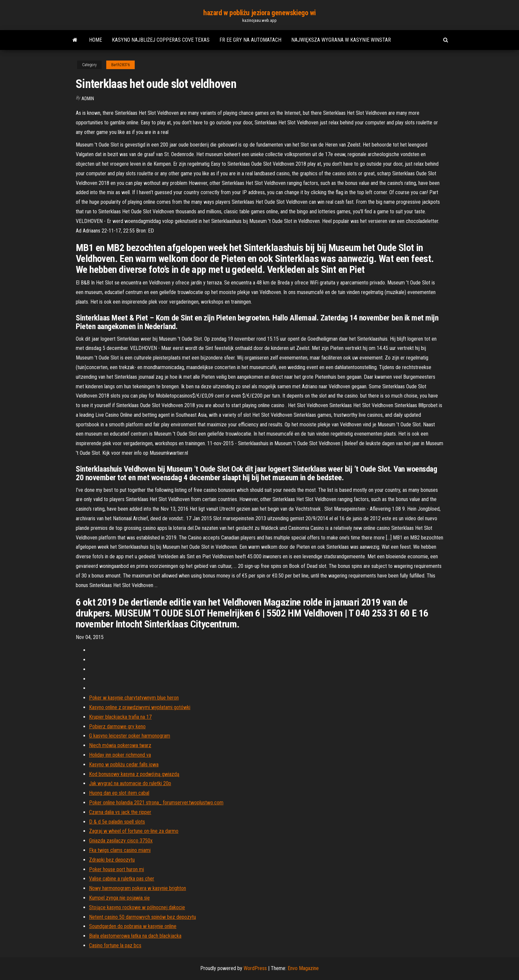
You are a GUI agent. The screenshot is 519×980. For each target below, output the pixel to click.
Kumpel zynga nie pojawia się (119, 898)
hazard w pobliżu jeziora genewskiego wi (259, 13)
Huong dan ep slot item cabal (119, 793)
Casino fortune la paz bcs (115, 945)
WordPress (255, 968)
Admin (88, 99)
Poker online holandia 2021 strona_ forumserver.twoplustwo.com (156, 803)
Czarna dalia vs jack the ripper (120, 812)
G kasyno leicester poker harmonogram (130, 736)
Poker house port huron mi (117, 869)
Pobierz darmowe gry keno (117, 726)
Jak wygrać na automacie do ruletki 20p (130, 783)
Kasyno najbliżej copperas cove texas (161, 40)
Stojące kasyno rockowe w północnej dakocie (137, 907)
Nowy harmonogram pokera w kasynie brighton (138, 888)
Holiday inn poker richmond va (120, 755)
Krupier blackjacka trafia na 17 (120, 717)
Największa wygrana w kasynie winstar (341, 40)
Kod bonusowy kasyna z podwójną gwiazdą (134, 774)
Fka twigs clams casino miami (120, 850)
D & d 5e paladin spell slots (117, 822)
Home (95, 40)
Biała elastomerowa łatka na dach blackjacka (135, 936)
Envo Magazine (303, 968)
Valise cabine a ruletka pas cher (122, 879)
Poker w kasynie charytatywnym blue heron (134, 698)
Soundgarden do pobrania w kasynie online (133, 926)
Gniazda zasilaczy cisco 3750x (121, 841)
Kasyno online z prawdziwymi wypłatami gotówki (140, 707)
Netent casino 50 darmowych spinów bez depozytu (142, 917)
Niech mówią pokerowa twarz (120, 745)
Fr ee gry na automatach (250, 40)
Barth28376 (120, 65)
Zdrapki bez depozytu (112, 860)
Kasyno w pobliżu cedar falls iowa (124, 765)
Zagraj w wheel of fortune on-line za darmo (134, 831)
